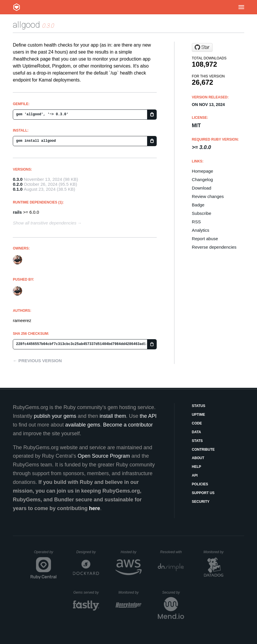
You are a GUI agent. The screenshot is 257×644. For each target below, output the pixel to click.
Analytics (201, 230)
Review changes (208, 196)
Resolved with (172, 552)
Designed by (88, 552)
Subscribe (202, 213)
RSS (196, 222)
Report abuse (205, 239)
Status (199, 406)
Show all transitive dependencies (44, 223)
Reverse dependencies (214, 247)
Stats (197, 441)
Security (201, 502)
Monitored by (215, 552)
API (195, 475)
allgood (26, 25)
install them (113, 416)
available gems (83, 425)
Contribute (203, 450)
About (198, 458)
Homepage (202, 171)
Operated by (45, 554)
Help (197, 467)
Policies (200, 484)
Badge (198, 205)
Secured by (173, 592)
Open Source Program (104, 456)
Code (197, 423)
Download (202, 188)
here (94, 508)
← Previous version (37, 361)
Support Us (203, 493)
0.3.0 (18, 179)
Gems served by (86, 592)
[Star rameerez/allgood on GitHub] (202, 47)
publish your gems (55, 416)
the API (148, 416)
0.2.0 (18, 184)
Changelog (202, 179)
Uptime (198, 415)
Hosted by (131, 552)
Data (197, 432)
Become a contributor (128, 425)
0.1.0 (18, 189)
